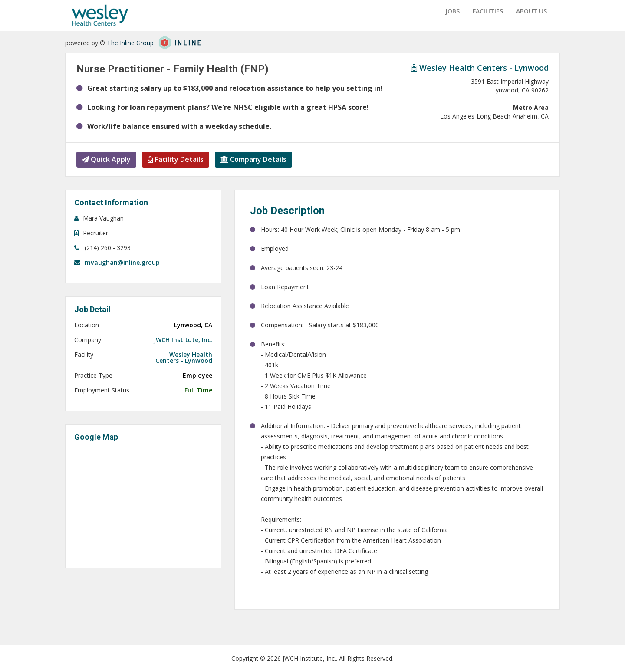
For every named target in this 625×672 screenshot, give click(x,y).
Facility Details (176, 159)
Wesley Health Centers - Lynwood (480, 67)
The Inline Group (130, 43)
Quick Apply (106, 159)
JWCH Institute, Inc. (183, 339)
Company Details (254, 159)
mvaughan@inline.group (122, 262)
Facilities (488, 11)
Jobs (452, 11)
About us (531, 11)
